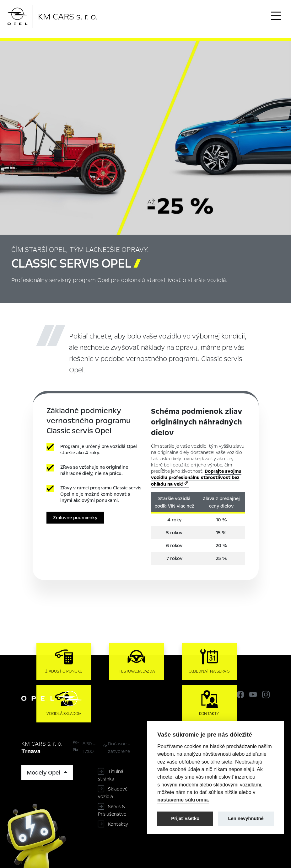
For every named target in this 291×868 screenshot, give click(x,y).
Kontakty (118, 824)
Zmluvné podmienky (75, 518)
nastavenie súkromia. (183, 800)
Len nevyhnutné (246, 818)
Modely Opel (44, 773)
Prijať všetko (185, 818)
